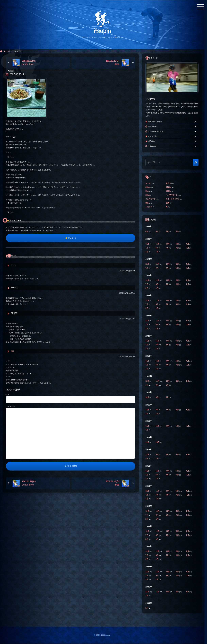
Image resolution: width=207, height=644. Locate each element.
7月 (147, 248)
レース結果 (152, 126)
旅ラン (168, 183)
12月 (148, 244)
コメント (10, 406)
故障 (168, 203)
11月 (158, 244)
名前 (8, 395)
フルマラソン (151, 199)
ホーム (7, 51)
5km (147, 191)
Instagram (152, 146)
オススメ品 (152, 136)
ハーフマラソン (172, 195)
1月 (178, 231)
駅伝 (147, 203)
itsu (12, 351)
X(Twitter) (152, 141)
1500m (169, 187)
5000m (169, 191)
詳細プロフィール (155, 121)
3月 (157, 231)
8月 (188, 244)
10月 (168, 244)
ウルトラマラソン (173, 199)
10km (148, 195)
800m (148, 187)
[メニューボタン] (200, 7)
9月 (178, 244)
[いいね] (71, 238)
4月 (147, 231)
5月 (167, 248)
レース (148, 183)
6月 (157, 248)
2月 (167, 231)
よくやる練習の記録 (156, 131)
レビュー (149, 207)
